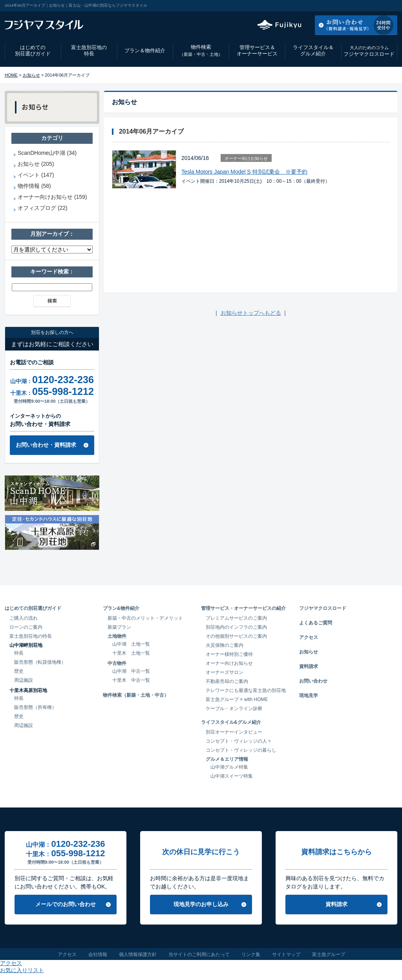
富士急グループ (329, 954)
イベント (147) (36, 175)
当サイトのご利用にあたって (199, 954)
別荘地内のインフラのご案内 (236, 627)
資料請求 (309, 666)
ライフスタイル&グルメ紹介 (231, 722)
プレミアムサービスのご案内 (236, 618)
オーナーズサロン (225, 672)
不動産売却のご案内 (227, 681)
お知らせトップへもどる (251, 313)
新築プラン (119, 627)
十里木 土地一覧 (131, 653)
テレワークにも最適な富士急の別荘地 (246, 690)
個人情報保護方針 (138, 954)
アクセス (334, 6)
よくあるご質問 (316, 623)
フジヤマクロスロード (369, 51)
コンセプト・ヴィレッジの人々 (239, 741)
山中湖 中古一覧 (131, 671)
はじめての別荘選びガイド (33, 51)
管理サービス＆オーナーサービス (257, 51)
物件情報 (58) (34, 186)
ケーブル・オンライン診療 (234, 708)
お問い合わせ (313, 681)
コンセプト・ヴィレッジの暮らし (241, 750)
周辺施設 (24, 680)
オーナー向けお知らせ (246, 158)
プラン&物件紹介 (121, 608)
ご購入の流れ (24, 618)
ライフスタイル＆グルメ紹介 (313, 51)
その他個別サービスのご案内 (236, 636)
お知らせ (31, 75)
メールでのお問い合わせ (66, 904)
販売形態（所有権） (35, 707)
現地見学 (309, 696)
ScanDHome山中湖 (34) (47, 153)
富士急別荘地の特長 (89, 51)
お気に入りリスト (376, 6)
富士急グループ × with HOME (237, 699)
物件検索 (201, 50)
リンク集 (251, 954)
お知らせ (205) (36, 164)
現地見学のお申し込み (201, 904)
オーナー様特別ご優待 (229, 654)
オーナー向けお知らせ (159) (52, 197)
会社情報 (98, 954)
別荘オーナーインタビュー (234, 732)
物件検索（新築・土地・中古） (136, 695)
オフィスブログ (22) (43, 208)
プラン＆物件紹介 (145, 50)
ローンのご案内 (26, 627)
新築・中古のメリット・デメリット (145, 618)
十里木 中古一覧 (131, 680)
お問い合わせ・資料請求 (46, 445)
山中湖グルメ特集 (229, 767)
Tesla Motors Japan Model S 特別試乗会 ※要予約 (244, 172)
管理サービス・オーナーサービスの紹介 (243, 608)
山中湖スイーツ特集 (232, 776)
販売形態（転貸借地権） (40, 662)
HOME (11, 75)
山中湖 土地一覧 (131, 644)
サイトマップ (286, 954)
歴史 (19, 671)
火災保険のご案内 (225, 645)
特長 (19, 653)
